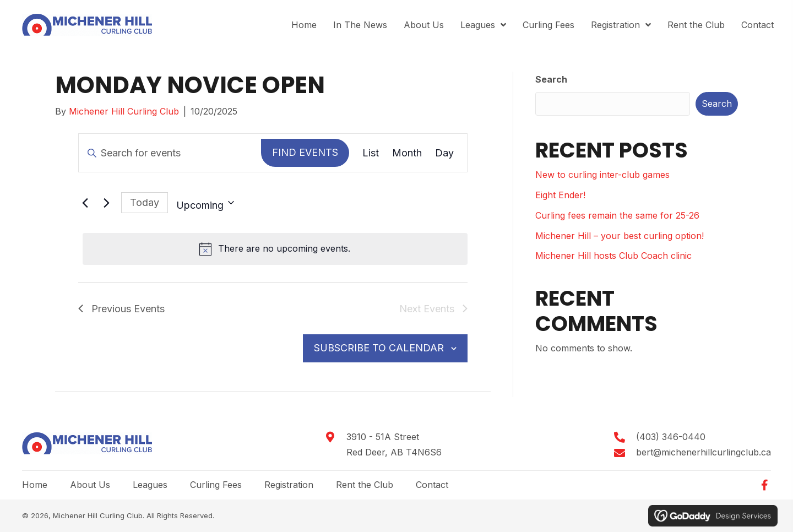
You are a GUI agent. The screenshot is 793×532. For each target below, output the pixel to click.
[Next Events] (106, 203)
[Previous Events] (85, 203)
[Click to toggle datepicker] (205, 202)
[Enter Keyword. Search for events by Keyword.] (170, 153)
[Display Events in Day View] (444, 153)
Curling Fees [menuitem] (216, 485)
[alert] (275, 249)
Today (145, 202)
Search (551, 79)
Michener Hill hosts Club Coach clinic (613, 256)
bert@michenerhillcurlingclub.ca (704, 452)
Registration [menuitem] (289, 485)
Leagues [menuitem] (150, 485)
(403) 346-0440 (671, 437)
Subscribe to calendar (379, 348)
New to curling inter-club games (602, 175)
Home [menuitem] (35, 485)
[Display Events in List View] (371, 153)
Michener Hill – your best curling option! (620, 236)
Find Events (305, 152)
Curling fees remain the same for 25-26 (617, 215)
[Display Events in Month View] (407, 153)
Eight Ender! (560, 195)
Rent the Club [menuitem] (365, 485)
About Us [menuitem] (90, 485)
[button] (764, 485)
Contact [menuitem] (432, 485)
